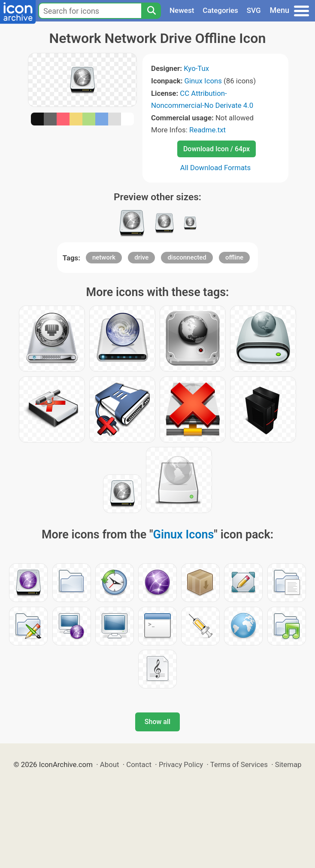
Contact (139, 764)
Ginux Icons (203, 81)
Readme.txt (207, 130)
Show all (157, 722)
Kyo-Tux (196, 68)
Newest (182, 10)
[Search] (151, 11)
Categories (220, 10)
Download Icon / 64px (217, 149)
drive (141, 257)
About (110, 764)
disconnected (187, 257)
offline (234, 257)
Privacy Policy (181, 764)
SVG (254, 10)
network (104, 257)
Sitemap (288, 764)
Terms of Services (239, 764)
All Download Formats (216, 168)
